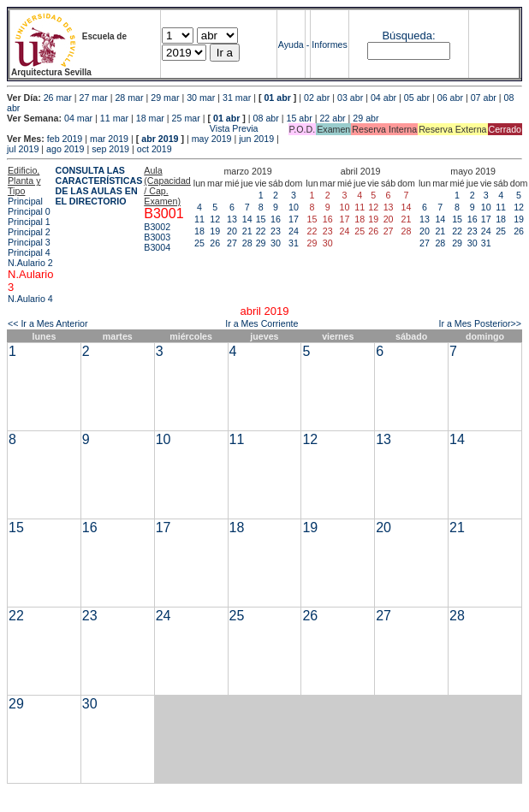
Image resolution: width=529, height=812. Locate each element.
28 (247, 243)
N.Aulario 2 (30, 263)
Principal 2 (29, 232)
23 (276, 231)
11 (199, 219)
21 (247, 231)
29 (261, 243)
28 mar (129, 98)
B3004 (157, 247)
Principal (25, 201)
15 (261, 219)
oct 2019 (155, 149)
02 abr (317, 98)
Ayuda (291, 44)
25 (199, 243)
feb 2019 (65, 139)
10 (294, 207)
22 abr (332, 118)
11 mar (114, 118)
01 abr (277, 98)
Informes (329, 44)
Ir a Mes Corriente (262, 323)
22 (261, 231)
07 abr (484, 98)
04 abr (383, 98)
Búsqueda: (408, 36)
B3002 (157, 227)
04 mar (78, 118)
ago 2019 (65, 149)
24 (294, 231)
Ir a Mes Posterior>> (480, 323)
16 (276, 219)
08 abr (266, 118)
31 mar (237, 98)
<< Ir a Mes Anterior (48, 323)
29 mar (165, 98)
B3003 (157, 237)
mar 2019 (109, 139)
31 (294, 243)
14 (247, 219)
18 (199, 231)
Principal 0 (29, 211)
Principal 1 (29, 222)
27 (232, 243)
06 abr (450, 98)
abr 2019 (160, 139)
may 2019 (212, 139)
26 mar (58, 98)
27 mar (94, 98)
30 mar (201, 98)
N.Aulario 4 (30, 299)
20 (232, 231)
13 (232, 219)
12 (215, 219)
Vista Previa (133, 128)
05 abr (417, 98)
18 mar (150, 118)
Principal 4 (29, 252)
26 (215, 243)
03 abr (350, 98)
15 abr (300, 118)
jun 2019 (256, 139)
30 (276, 243)
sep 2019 (110, 149)
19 (215, 231)
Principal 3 (29, 242)
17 (294, 219)
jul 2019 (23, 149)
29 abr (366, 118)
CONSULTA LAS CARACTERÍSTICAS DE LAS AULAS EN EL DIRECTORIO (98, 186)
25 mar (186, 118)
